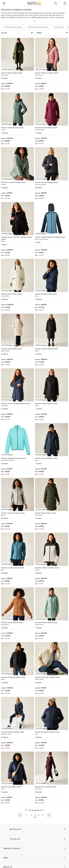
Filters (39, 33)
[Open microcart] (65, 3)
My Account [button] (15, 829)
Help (5, 858)
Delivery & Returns (12, 848)
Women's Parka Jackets (13, 27)
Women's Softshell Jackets (38, 27)
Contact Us (15, 839)
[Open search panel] (56, 3)
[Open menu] (4, 3)
